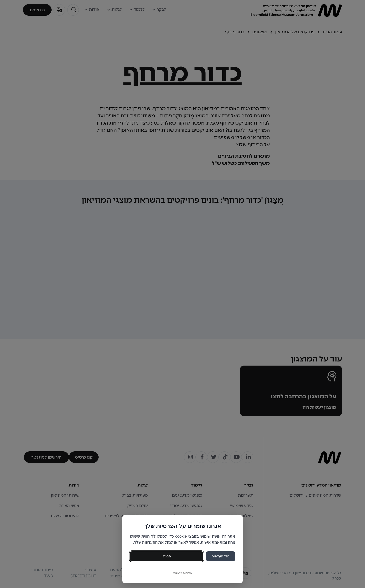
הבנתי (167, 556)
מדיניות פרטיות (183, 573)
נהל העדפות (221, 556)
